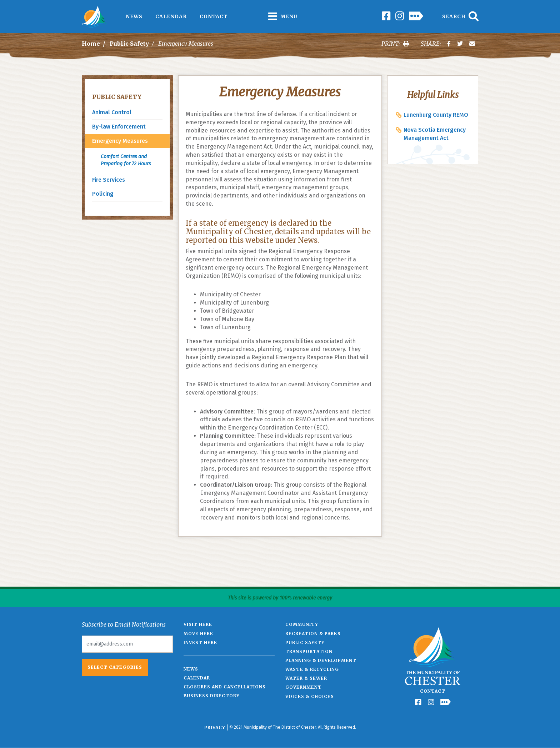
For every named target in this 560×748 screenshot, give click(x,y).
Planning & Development (321, 660)
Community (302, 624)
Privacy (215, 727)
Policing (103, 194)
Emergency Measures (120, 141)
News (134, 16)
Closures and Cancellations (225, 687)
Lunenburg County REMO (436, 115)
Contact (214, 16)
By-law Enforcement (119, 127)
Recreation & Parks (313, 634)
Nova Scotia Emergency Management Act (435, 134)
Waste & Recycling (312, 669)
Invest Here (200, 642)
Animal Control (112, 112)
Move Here (198, 634)
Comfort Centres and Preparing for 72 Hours (126, 160)
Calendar (171, 16)
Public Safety (129, 44)
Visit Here (198, 624)
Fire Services (109, 180)
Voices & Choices (310, 696)
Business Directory (212, 696)
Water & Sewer (306, 678)
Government (304, 687)
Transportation (309, 651)
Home (91, 44)
